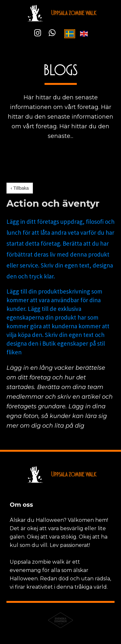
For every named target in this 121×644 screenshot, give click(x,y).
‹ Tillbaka (20, 188)
